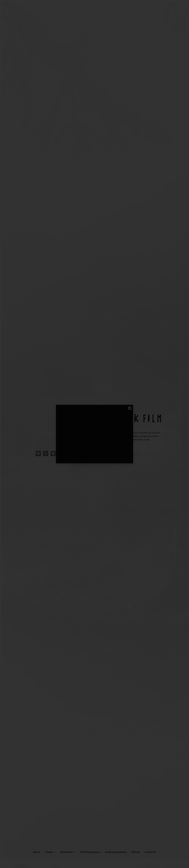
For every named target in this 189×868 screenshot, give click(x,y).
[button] (130, 408)
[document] (94, 434)
